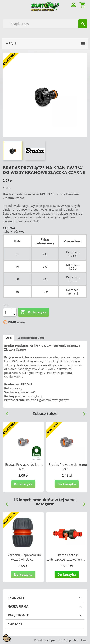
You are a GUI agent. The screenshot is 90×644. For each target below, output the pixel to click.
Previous (5, 412)
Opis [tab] (9, 338)
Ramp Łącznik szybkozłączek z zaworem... (66, 557)
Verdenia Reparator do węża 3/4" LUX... (24, 557)
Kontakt (15, 624)
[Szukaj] (45, 24)
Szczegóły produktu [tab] (31, 338)
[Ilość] (8, 312)
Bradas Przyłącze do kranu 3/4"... (68, 467)
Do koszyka (34, 312)
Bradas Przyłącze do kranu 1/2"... (24, 467)
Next (83, 412)
